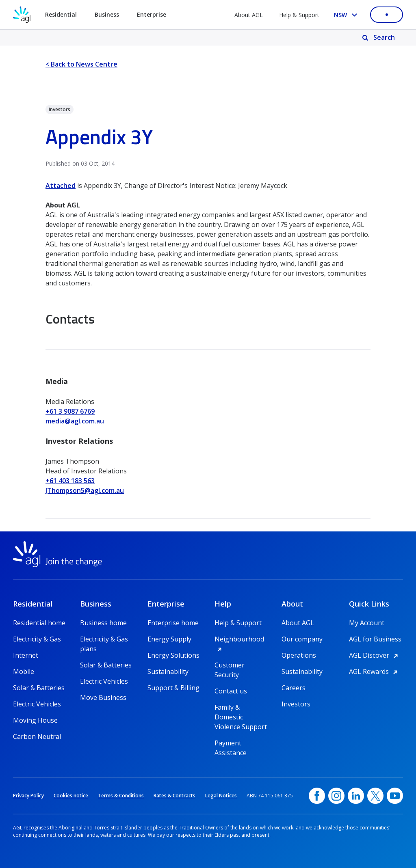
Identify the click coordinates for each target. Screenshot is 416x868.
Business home (103, 623)
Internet (26, 655)
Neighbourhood (242, 639)
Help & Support (299, 15)
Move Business (103, 697)
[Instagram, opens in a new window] (336, 796)
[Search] (379, 38)
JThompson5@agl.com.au (85, 490)
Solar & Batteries (39, 688)
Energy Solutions (173, 655)
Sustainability (168, 672)
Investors (296, 704)
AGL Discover (375, 655)
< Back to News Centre (81, 64)
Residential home (39, 623)
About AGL (249, 15)
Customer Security (230, 665)
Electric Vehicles (37, 704)
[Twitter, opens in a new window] (375, 796)
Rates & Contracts (174, 796)
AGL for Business (375, 639)
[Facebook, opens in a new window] (317, 796)
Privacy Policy (28, 796)
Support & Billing (173, 688)
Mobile (24, 672)
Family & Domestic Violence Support (241, 707)
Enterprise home (173, 623)
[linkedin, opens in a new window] (356, 796)
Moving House (35, 720)
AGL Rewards (375, 672)
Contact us (231, 691)
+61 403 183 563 (70, 481)
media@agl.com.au (75, 421)
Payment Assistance (231, 743)
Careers (294, 688)
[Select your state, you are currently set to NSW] (347, 15)
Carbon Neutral (37, 736)
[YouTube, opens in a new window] (395, 796)
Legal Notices (221, 796)
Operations (299, 655)
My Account (367, 623)
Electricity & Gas (37, 639)
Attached (61, 186)
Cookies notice (71, 796)
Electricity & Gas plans (104, 639)
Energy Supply (169, 639)
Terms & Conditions (121, 796)
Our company (302, 639)
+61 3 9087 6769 (70, 411)
